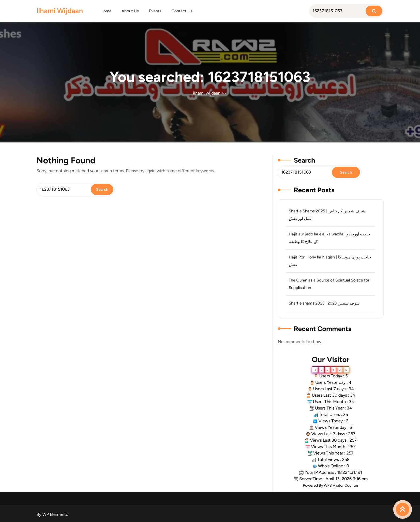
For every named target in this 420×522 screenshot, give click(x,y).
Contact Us (182, 11)
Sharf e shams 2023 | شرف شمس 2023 (324, 303)
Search (304, 160)
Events (155, 11)
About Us (130, 11)
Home (106, 11)
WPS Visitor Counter (341, 485)
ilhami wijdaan (60, 11)
